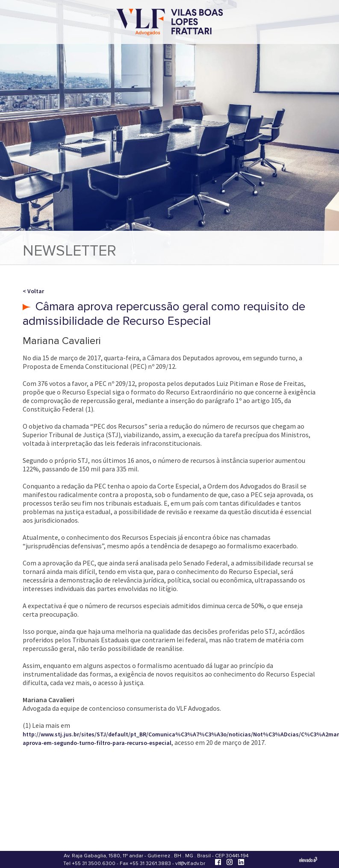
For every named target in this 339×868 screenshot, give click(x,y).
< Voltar (33, 291)
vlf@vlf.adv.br (190, 864)
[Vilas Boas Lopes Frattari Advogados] (170, 23)
